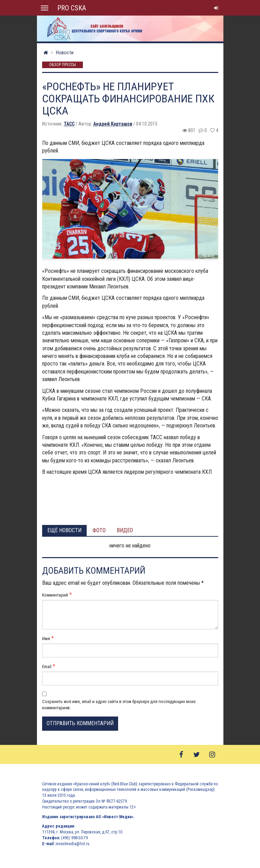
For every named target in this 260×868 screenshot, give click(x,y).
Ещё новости (64, 530)
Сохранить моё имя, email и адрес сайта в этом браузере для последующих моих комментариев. (119, 705)
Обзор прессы (62, 65)
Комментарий (55, 595)
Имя (46, 639)
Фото (99, 530)
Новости (65, 53)
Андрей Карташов (113, 124)
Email (47, 667)
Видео (125, 530)
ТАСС (69, 124)
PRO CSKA (72, 8)
